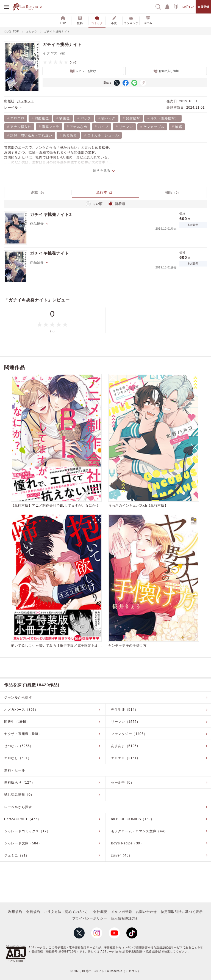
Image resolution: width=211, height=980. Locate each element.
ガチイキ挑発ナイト (50, 253)
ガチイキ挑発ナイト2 (51, 214)
